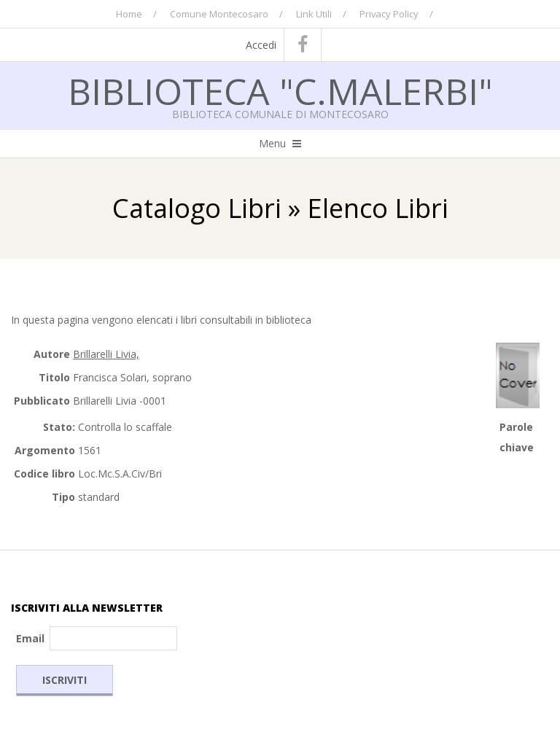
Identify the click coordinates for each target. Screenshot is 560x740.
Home (129, 14)
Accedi (261, 45)
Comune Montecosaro (219, 14)
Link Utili (314, 14)
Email (30, 638)
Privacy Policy (389, 14)
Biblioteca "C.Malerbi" (280, 91)
